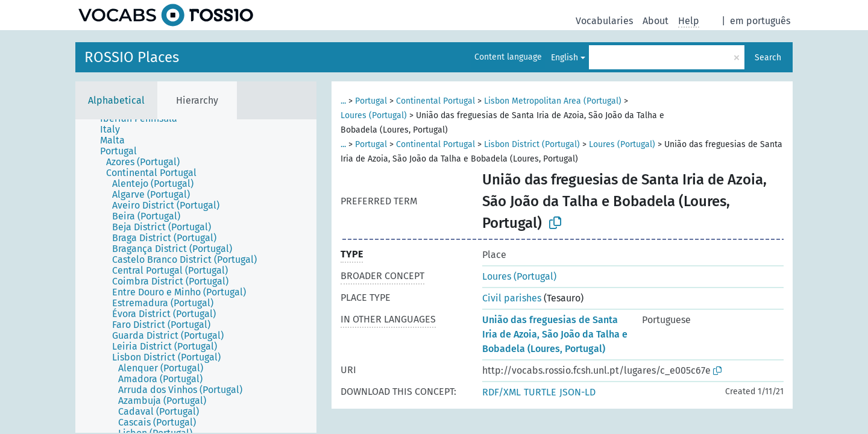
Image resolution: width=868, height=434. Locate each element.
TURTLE (540, 392)
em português (760, 21)
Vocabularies (604, 21)
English (565, 58)
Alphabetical (116, 100)
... (343, 101)
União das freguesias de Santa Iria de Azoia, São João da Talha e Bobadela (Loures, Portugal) (555, 334)
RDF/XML (502, 392)
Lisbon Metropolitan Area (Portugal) (553, 101)
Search (768, 58)
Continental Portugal (436, 101)
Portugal (371, 101)
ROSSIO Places (132, 57)
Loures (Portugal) (374, 115)
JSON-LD (577, 392)
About (656, 21)
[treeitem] (115, 130)
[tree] (196, 276)
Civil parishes (512, 298)
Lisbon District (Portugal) (532, 144)
